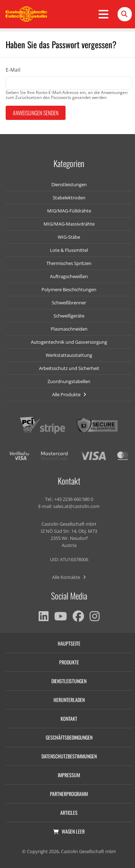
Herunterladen (69, 700)
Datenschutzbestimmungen (69, 756)
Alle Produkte (69, 394)
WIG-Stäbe (69, 237)
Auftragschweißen (69, 276)
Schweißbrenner (69, 303)
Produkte (69, 662)
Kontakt (69, 718)
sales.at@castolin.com (76, 506)
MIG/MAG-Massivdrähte (69, 224)
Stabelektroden (69, 198)
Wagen (69, 831)
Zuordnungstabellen (69, 381)
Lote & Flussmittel (69, 250)
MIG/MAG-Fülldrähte (69, 211)
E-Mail (13, 70)
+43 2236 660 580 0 (74, 499)
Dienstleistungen (69, 184)
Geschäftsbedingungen (69, 737)
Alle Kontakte (69, 577)
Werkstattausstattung (69, 355)
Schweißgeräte (69, 316)
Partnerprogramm (69, 794)
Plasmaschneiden (69, 329)
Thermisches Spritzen (69, 263)
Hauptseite (69, 643)
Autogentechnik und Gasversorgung (69, 342)
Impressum (69, 775)
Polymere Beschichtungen (69, 289)
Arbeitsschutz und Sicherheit (69, 368)
